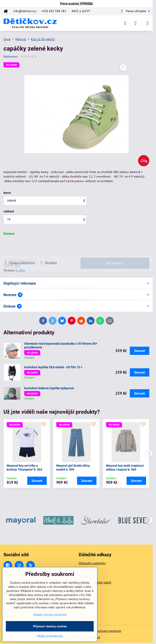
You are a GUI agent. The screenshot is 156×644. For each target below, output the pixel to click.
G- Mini (20, 270)
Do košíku (115, 248)
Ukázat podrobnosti (50, 636)
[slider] (29, 56)
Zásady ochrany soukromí (104, 631)
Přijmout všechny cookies (50, 626)
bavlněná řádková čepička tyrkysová (49, 388)
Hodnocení (11, 56)
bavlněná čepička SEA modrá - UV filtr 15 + (53, 367)
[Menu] (148, 23)
